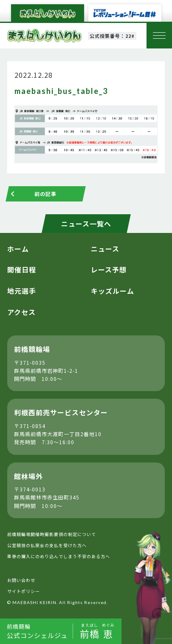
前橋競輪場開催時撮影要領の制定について (52, 534)
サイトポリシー (24, 591)
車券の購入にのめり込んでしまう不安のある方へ (59, 556)
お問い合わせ (21, 580)
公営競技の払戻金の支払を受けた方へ (47, 545)
